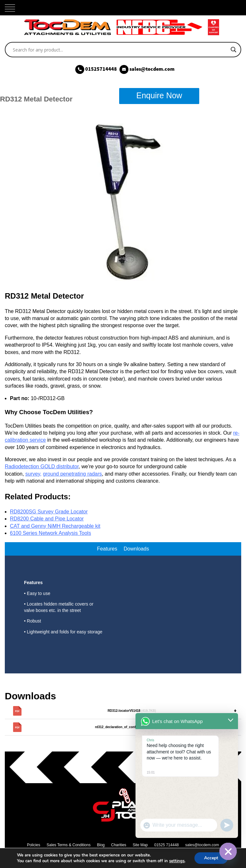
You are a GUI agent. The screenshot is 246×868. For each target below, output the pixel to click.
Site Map (140, 845)
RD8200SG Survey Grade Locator (49, 512)
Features (107, 549)
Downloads (136, 549)
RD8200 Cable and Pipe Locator (47, 519)
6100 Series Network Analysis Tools (50, 533)
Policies (33, 845)
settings (177, 861)
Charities (119, 845)
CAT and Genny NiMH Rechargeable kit (55, 526)
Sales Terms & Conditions (69, 845)
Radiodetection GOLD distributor (42, 466)
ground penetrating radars (72, 474)
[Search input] (120, 50)
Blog (101, 845)
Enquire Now (159, 95)
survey (33, 474)
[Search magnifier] (234, 50)
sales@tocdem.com (202, 845)
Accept (211, 858)
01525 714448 (166, 845)
